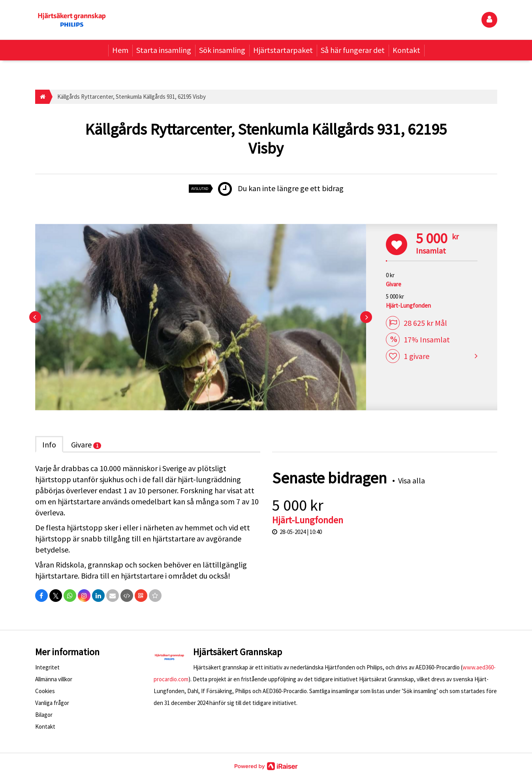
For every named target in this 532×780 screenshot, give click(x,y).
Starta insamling (164, 50)
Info (49, 445)
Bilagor (44, 715)
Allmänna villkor (54, 679)
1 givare (416, 356)
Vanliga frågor (52, 703)
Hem (120, 50)
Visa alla (412, 480)
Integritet (47, 667)
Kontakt (406, 50)
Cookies (45, 691)
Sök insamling (222, 50)
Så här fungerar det (353, 50)
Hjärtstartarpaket (283, 50)
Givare (86, 445)
